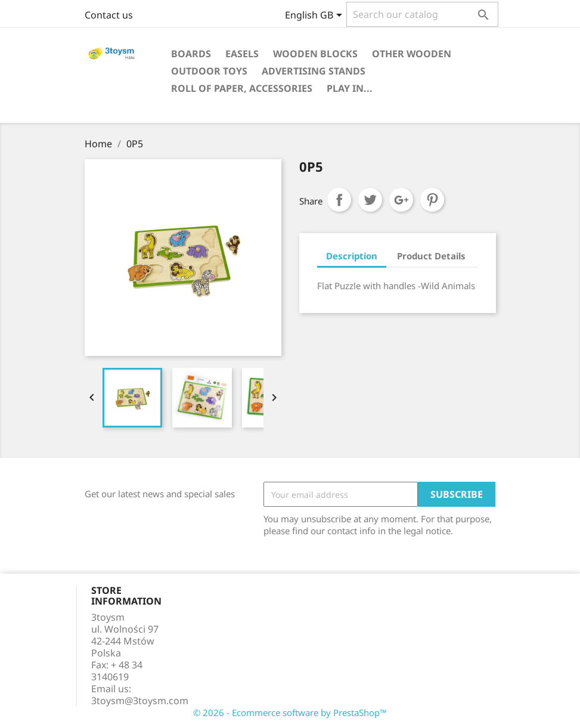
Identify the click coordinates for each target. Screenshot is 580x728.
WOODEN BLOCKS (315, 54)
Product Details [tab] (431, 256)
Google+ (401, 200)
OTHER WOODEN (412, 54)
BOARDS (191, 54)
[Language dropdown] (316, 16)
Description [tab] (352, 256)
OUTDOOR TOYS (209, 71)
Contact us (109, 15)
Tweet (370, 200)
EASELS (242, 54)
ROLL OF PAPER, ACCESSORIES (242, 88)
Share (339, 200)
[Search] (422, 14)
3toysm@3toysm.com (140, 701)
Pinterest (432, 200)
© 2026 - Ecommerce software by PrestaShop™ (290, 712)
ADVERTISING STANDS (314, 71)
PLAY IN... (350, 88)
